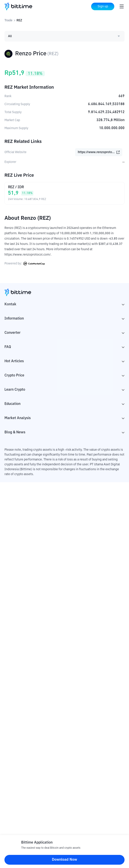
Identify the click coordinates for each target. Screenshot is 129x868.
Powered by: (25, 264)
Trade (8, 20)
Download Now (64, 860)
